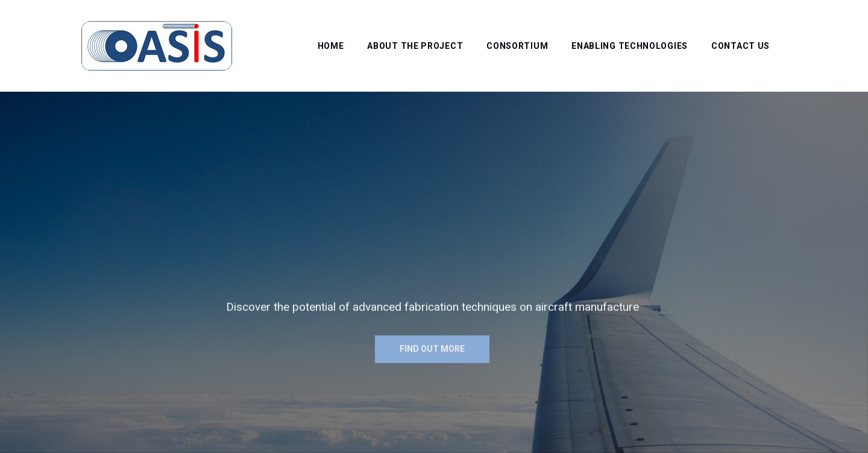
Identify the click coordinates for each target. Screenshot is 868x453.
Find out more (432, 353)
